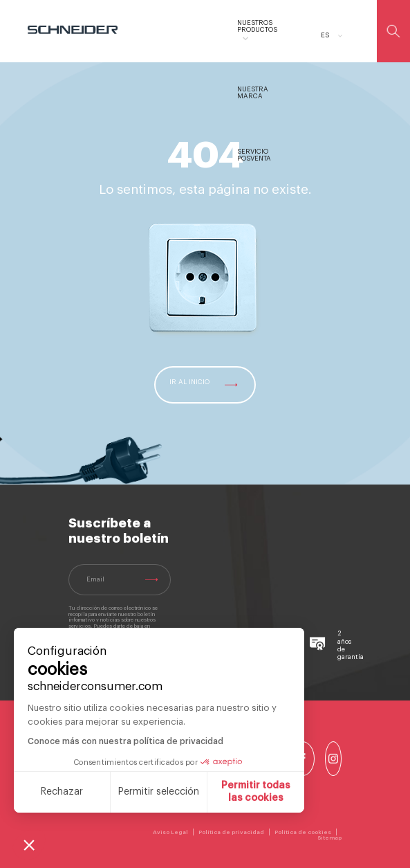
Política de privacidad (231, 832)
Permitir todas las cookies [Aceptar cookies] (256, 792)
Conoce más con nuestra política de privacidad (125, 741)
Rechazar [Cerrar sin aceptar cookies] (62, 792)
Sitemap (329, 838)
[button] (29, 844)
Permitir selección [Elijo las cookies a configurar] (159, 792)
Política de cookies (303, 832)
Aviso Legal (170, 832)
